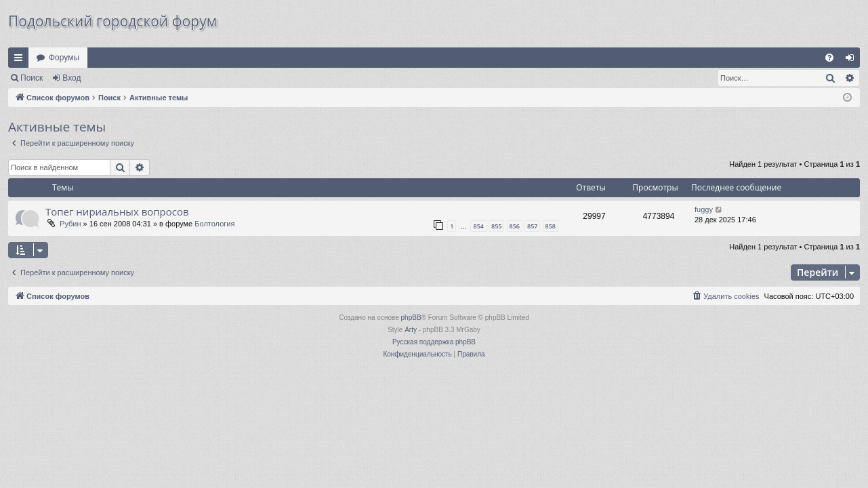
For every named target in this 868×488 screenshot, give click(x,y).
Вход (71, 78)
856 (515, 226)
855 (496, 226)
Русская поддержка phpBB (434, 342)
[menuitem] (829, 58)
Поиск (32, 78)
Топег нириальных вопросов (117, 211)
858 (551, 226)
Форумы (64, 58)
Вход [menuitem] (853, 60)
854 (478, 226)
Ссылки (21, 60)
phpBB (411, 318)
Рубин (70, 224)
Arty (411, 330)
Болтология (214, 224)
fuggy (704, 209)
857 (532, 226)
